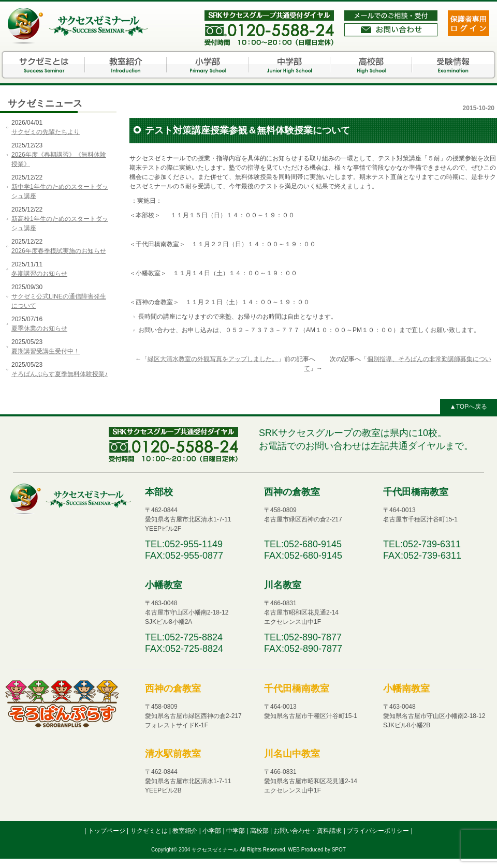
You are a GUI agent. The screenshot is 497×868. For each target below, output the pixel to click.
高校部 (371, 65)
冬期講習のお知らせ (39, 274)
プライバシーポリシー (379, 831)
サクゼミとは (44, 65)
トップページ (107, 831)
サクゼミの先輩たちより (46, 132)
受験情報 (453, 65)
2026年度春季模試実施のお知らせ (59, 251)
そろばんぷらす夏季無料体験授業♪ (60, 374)
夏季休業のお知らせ (39, 328)
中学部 (289, 65)
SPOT (339, 850)
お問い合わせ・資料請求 (308, 831)
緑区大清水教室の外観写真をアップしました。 (213, 359)
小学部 (208, 65)
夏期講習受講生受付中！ (46, 351)
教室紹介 (126, 65)
